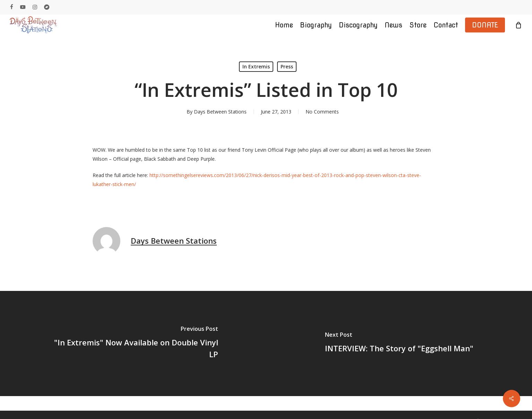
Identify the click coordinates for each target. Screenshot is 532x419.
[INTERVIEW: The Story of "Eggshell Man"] (399, 343)
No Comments (322, 112)
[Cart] (518, 25)
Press (287, 66)
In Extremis (256, 66)
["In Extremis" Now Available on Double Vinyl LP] (133, 343)
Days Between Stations (220, 112)
